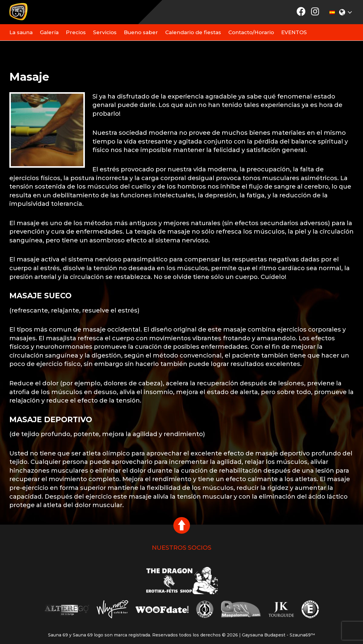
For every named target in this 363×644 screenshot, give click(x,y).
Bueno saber (141, 32)
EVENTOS (294, 32)
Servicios (105, 32)
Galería (49, 32)
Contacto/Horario (251, 32)
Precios (76, 32)
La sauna (21, 32)
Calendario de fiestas (193, 32)
